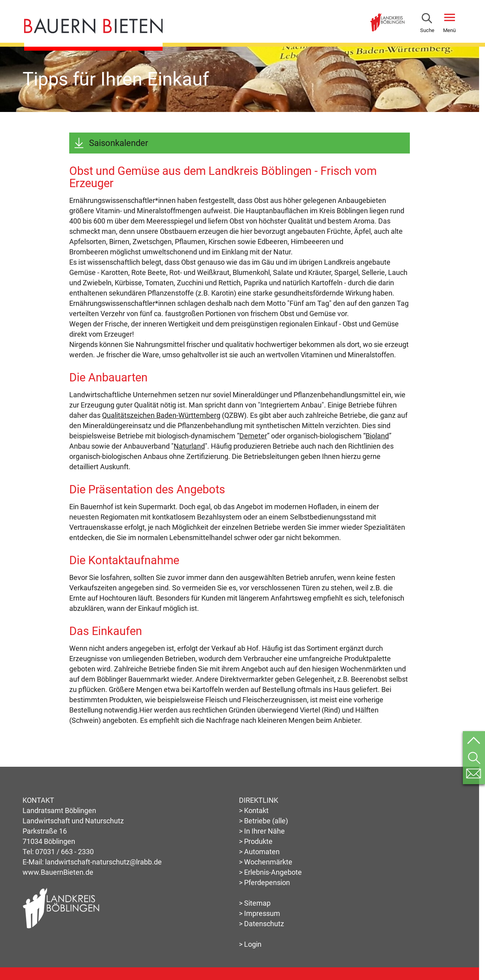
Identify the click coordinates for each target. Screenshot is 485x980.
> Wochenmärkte (266, 862)
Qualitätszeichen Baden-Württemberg (161, 415)
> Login (250, 944)
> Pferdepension (264, 882)
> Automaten (259, 852)
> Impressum (260, 913)
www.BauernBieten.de (58, 872)
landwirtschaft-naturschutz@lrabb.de (103, 862)
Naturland (189, 446)
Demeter (253, 436)
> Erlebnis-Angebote (270, 872)
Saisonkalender (118, 143)
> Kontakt (254, 810)
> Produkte (256, 841)
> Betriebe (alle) (263, 821)
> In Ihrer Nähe (262, 831)
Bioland (377, 436)
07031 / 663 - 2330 (64, 852)
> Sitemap (255, 903)
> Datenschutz (261, 924)
